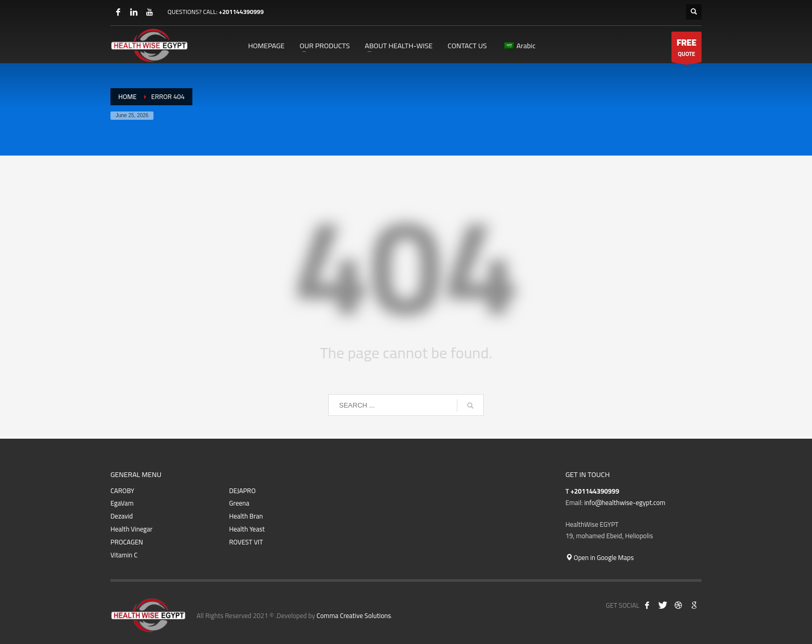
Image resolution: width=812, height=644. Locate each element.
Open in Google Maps (600, 557)
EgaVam (122, 503)
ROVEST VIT (246, 542)
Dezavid (122, 516)
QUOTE (687, 48)
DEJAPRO (242, 491)
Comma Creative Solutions (354, 615)
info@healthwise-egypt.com (625, 502)
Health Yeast (247, 529)
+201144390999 (241, 12)
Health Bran (246, 516)
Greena (239, 503)
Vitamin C (124, 555)
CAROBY (122, 491)
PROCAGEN (127, 542)
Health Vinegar (131, 529)
